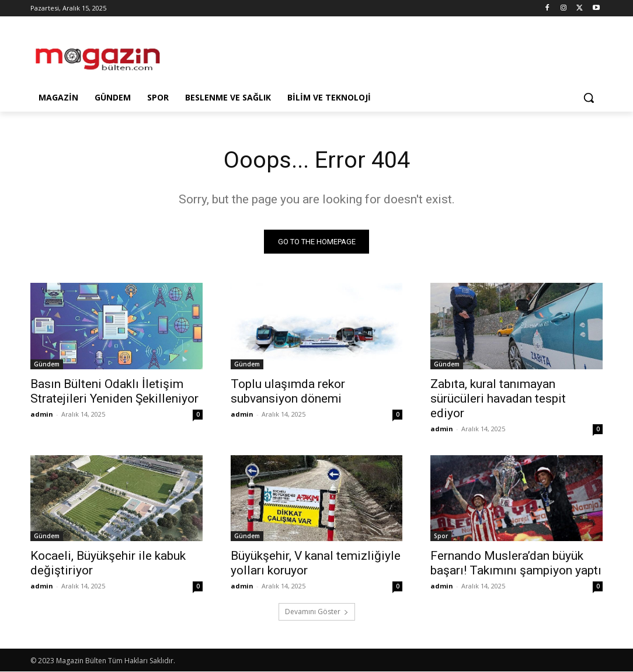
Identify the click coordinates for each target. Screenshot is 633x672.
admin (42, 414)
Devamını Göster (317, 612)
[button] (589, 98)
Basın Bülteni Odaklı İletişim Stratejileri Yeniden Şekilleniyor (114, 391)
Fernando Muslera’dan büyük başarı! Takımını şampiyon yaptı (516, 564)
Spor (441, 536)
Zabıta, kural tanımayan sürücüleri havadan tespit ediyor (498, 399)
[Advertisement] (304, 54)
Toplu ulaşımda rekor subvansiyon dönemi (288, 391)
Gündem (47, 364)
